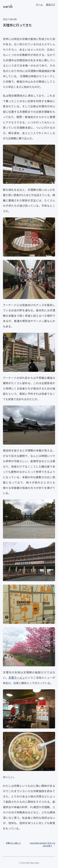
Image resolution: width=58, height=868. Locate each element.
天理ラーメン (17, 678)
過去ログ (50, 5)
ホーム (40, 5)
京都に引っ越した (13, 843)
